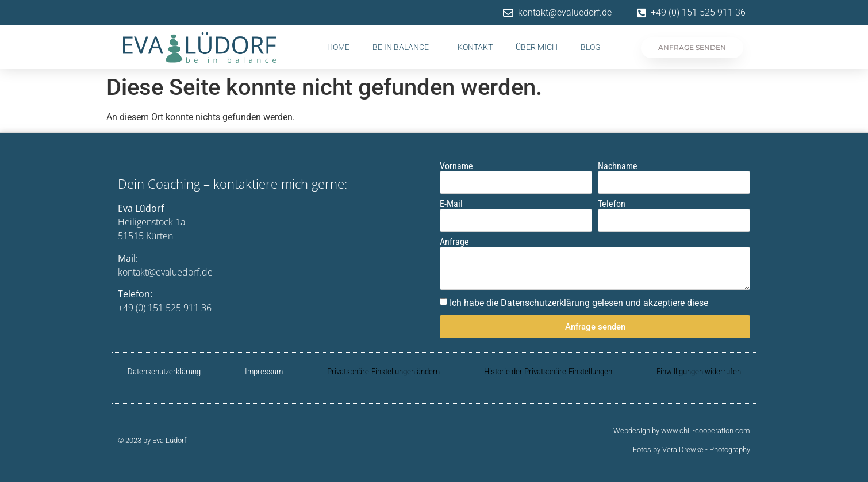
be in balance (404, 47)
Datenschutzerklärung (164, 372)
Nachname (618, 166)
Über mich (537, 47)
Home (338, 47)
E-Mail (451, 204)
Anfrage (454, 242)
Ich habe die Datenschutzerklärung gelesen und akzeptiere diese (579, 303)
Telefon (612, 204)
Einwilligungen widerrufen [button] (699, 372)
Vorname (456, 166)
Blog (591, 47)
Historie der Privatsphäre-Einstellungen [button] (548, 372)
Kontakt (475, 47)
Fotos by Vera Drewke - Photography (692, 450)
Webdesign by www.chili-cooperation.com (682, 431)
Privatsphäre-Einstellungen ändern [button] (383, 372)
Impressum (264, 372)
